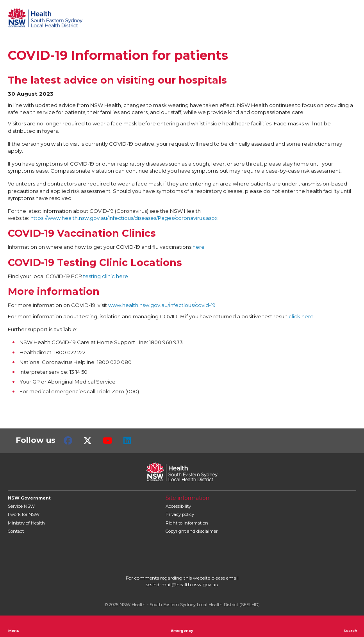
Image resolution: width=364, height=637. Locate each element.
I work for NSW (24, 514)
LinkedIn (127, 441)
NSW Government (29, 498)
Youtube (108, 441)
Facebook (68, 441)
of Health (26, 523)
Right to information (187, 523)
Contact (16, 531)
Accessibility (178, 506)
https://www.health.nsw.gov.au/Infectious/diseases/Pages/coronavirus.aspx (124, 218)
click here (301, 316)
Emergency (182, 626)
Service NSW (21, 506)
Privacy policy (180, 514)
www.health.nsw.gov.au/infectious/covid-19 (162, 305)
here (199, 247)
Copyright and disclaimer (192, 531)
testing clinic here (106, 276)
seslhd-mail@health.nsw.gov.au (182, 584)
